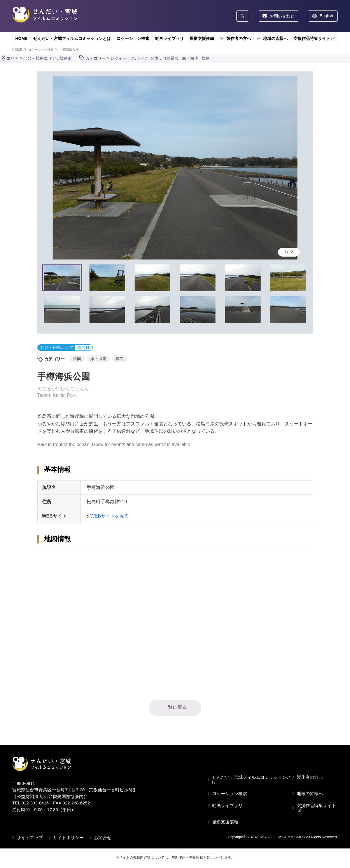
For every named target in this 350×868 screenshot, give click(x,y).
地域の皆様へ (275, 38)
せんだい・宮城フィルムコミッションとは (72, 38)
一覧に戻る (175, 707)
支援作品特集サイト (314, 38)
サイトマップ (30, 838)
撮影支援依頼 (202, 38)
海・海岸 (190, 58)
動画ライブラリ (169, 38)
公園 (155, 58)
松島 (206, 58)
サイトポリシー (68, 838)
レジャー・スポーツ (129, 58)
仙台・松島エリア (40, 58)
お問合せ (103, 838)
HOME (21, 38)
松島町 (66, 58)
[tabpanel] (175, 168)
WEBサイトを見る (110, 516)
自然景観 (170, 58)
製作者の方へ (239, 38)
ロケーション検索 (133, 38)
